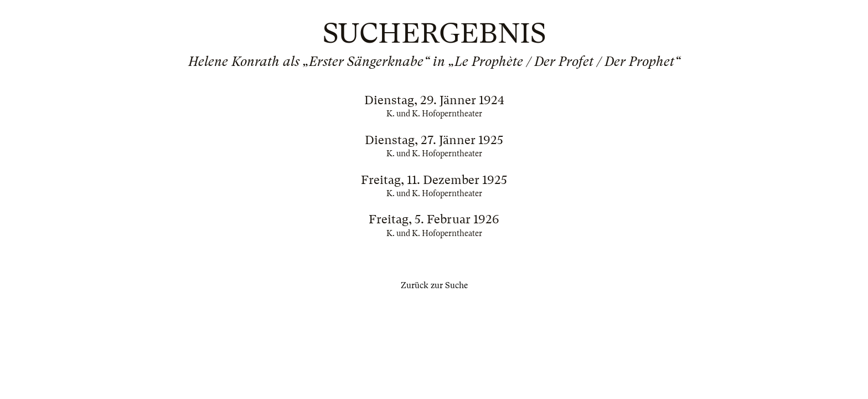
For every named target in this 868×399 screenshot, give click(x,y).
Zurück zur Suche (434, 285)
